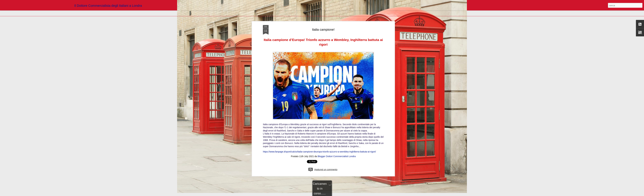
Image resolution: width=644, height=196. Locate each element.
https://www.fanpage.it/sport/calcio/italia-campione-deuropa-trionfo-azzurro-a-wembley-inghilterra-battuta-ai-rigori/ (319, 146)
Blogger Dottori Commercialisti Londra (337, 151)
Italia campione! (323, 24)
